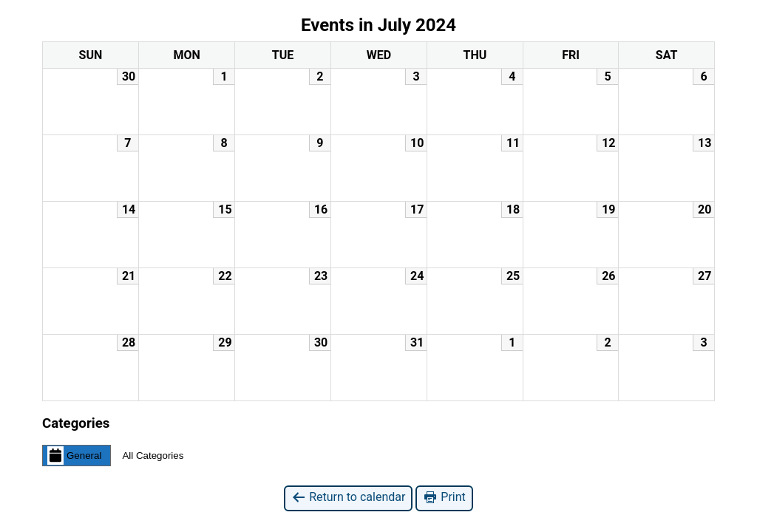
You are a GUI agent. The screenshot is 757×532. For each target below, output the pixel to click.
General (74, 455)
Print (444, 498)
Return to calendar (348, 498)
